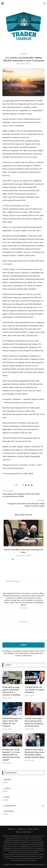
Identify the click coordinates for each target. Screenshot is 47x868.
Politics (7, 789)
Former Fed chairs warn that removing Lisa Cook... (23, 551)
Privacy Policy (33, 829)
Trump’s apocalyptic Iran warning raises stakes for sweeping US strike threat (34, 722)
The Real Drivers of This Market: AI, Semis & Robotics (35, 690)
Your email (23, 624)
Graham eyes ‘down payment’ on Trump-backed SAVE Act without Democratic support (11, 755)
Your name (23, 611)
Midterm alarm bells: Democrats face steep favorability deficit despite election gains (35, 753)
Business (8, 780)
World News (24, 54)
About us (12, 829)
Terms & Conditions (23, 832)
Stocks (7, 797)
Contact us (21, 829)
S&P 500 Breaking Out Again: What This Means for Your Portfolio (12, 722)
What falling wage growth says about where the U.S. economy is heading (11, 691)
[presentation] (24, 635)
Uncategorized (24, 806)
